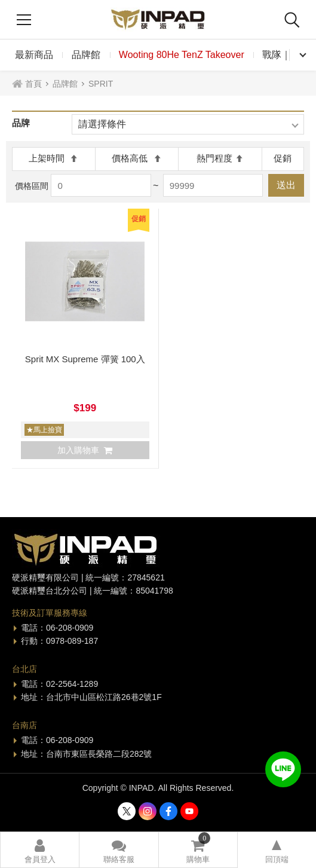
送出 (286, 185)
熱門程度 (220, 158)
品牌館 (86, 55)
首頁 (33, 84)
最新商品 (34, 55)
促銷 (283, 158)
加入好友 (283, 769)
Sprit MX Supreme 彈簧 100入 (85, 359)
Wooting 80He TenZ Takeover (182, 55)
